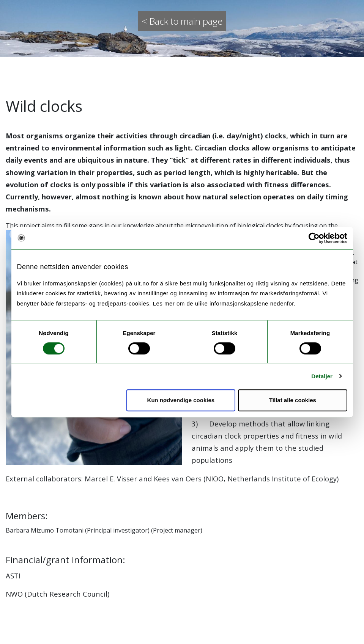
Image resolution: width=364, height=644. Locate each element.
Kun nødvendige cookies (181, 400)
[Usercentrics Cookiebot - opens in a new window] (314, 238)
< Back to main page (182, 21)
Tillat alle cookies (293, 400)
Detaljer (322, 376)
